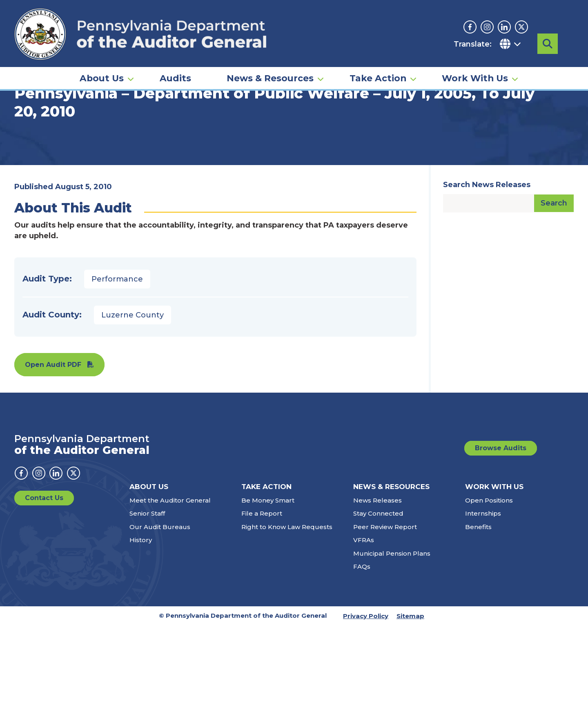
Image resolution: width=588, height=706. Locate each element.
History (141, 620)
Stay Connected (378, 594)
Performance (117, 360)
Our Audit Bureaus (160, 607)
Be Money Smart (268, 581)
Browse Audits (501, 528)
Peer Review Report (385, 607)
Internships (483, 594)
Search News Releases (487, 265)
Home (26, 125)
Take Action (378, 68)
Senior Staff (147, 594)
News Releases (378, 581)
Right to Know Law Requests (287, 607)
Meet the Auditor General (170, 581)
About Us (102, 68)
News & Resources (270, 68)
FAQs (362, 647)
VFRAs (364, 620)
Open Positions (489, 581)
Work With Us (475, 68)
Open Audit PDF (53, 445)
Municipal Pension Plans (392, 634)
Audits (175, 68)
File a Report (262, 594)
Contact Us (44, 578)
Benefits (478, 607)
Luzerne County (133, 395)
